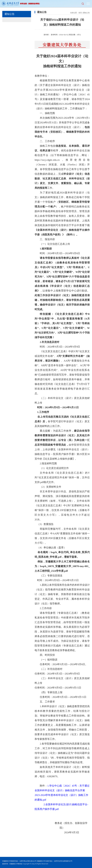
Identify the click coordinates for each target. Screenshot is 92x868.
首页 (80, 13)
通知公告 (86, 13)
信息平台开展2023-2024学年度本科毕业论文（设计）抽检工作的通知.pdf (61, 795)
